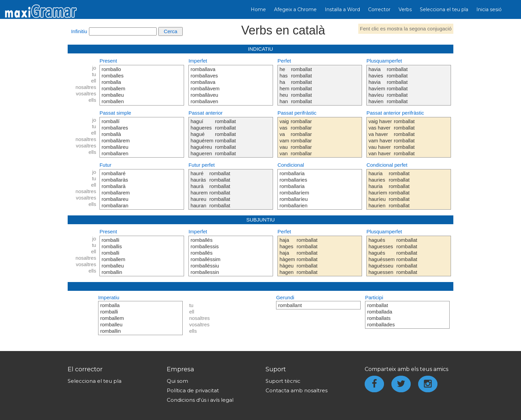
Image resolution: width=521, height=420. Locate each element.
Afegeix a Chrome (295, 9)
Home (258, 9)
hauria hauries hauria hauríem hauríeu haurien (378, 189)
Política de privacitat (193, 390)
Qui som (177, 381)
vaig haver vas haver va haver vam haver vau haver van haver (380, 137)
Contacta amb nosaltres (297, 390)
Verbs (405, 9)
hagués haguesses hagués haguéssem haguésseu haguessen (382, 256)
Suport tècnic (283, 381)
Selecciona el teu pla (444, 9)
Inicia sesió (489, 9)
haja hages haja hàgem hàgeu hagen (287, 256)
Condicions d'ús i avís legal (200, 400)
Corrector (379, 9)
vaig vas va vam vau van (284, 137)
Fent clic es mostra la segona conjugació (406, 29)
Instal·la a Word (342, 9)
